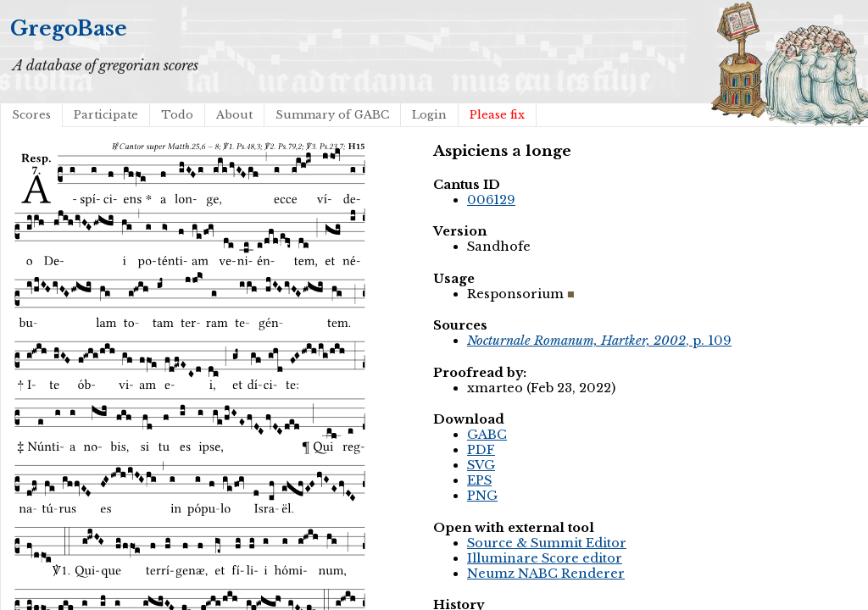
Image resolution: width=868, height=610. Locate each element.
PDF (481, 450)
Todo (177, 115)
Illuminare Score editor (545, 558)
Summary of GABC (332, 115)
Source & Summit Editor (547, 543)
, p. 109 (599, 341)
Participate (106, 115)
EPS (479, 480)
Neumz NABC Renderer (546, 574)
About (234, 115)
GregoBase (69, 28)
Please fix (497, 115)
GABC (487, 435)
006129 (491, 200)
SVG (481, 465)
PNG (482, 496)
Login (429, 115)
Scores (31, 115)
